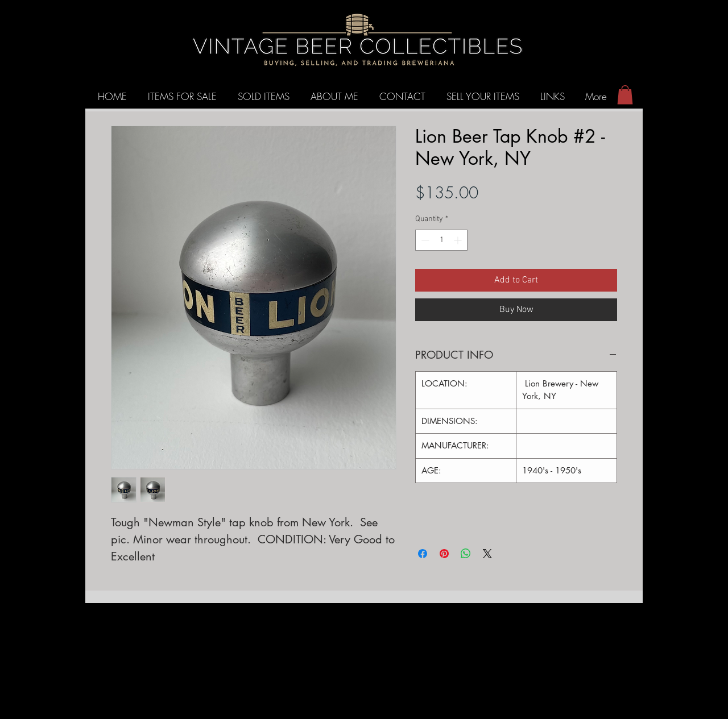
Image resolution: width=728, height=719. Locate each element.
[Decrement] (424, 240)
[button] (625, 95)
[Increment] (459, 240)
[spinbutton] (441, 240)
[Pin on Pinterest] (444, 554)
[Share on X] (487, 554)
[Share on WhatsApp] (466, 554)
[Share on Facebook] (423, 554)
